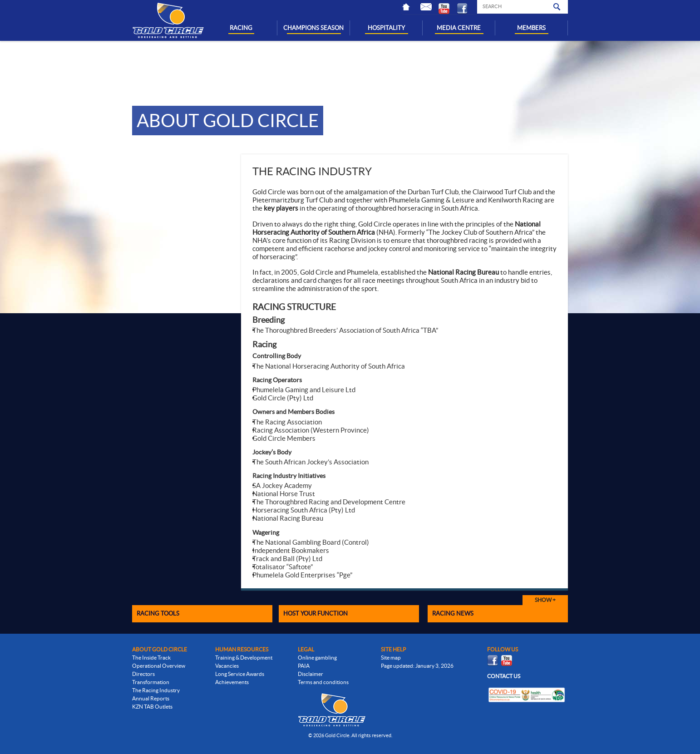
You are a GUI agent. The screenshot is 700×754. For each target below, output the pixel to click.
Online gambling (317, 658)
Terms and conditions (323, 682)
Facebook (466, 9)
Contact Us (429, 7)
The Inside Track (151, 658)
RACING (241, 28)
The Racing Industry (156, 690)
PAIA (304, 666)
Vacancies (227, 666)
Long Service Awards (240, 674)
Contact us (504, 676)
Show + (545, 600)
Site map (391, 658)
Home (411, 7)
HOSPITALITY (386, 28)
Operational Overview (159, 666)
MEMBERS (531, 28)
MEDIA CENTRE (459, 28)
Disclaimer (311, 674)
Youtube (448, 9)
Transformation (151, 682)
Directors (143, 674)
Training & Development (244, 658)
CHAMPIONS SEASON (313, 28)
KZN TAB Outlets (152, 707)
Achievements (232, 682)
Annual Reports (151, 698)
